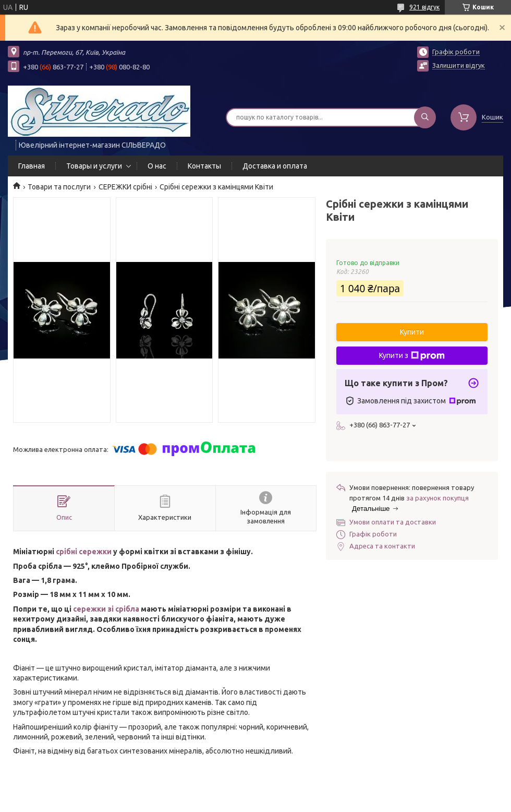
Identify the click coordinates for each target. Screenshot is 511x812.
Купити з (412, 356)
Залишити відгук (459, 65)
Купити (412, 332)
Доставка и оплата (275, 166)
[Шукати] (425, 117)
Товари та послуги (59, 187)
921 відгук (424, 7)
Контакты (204, 166)
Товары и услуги (94, 166)
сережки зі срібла (106, 609)
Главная (32, 166)
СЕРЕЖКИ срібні (125, 187)
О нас (157, 166)
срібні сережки (84, 552)
